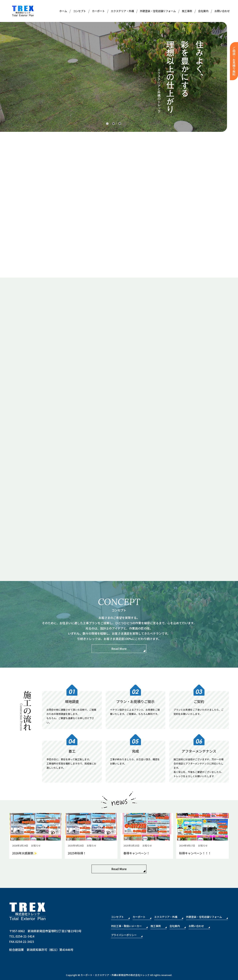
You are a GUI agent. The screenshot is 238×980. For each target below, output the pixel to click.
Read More (119, 649)
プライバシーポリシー (124, 935)
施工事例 (187, 11)
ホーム (63, 11)
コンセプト (79, 11)
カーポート (98, 11)
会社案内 (203, 11)
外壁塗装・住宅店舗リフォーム (158, 11)
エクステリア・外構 (122, 11)
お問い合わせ (222, 11)
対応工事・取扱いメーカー (126, 926)
